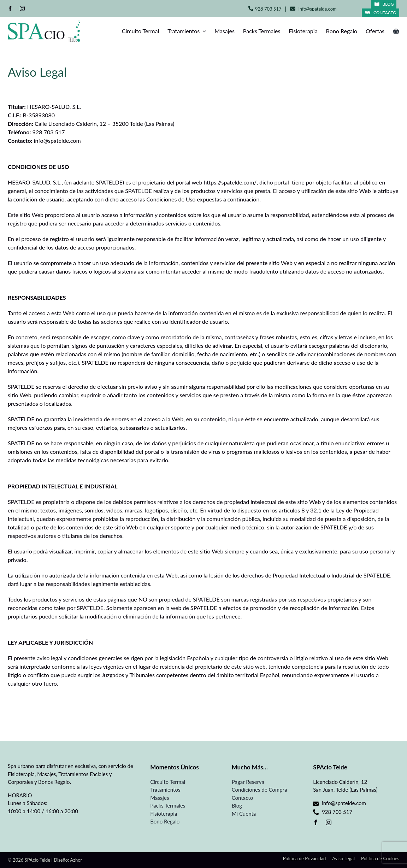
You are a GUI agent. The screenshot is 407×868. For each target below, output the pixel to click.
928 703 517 (268, 9)
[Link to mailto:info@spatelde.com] (293, 9)
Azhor (76, 860)
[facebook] (10, 8)
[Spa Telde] (44, 23)
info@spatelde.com (318, 9)
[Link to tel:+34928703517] (251, 8)
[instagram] (22, 8)
